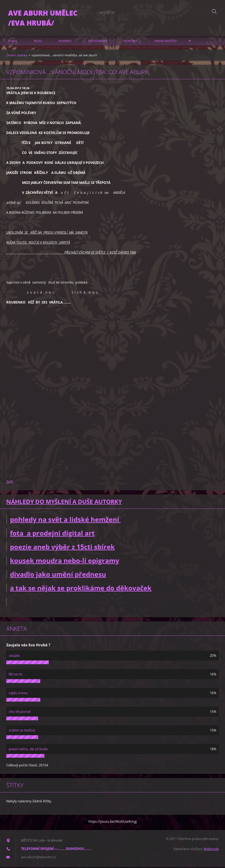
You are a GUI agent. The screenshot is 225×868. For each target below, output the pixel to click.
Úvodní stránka (17, 56)
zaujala (14, 656)
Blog (38, 41)
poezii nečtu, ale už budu (28, 750)
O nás (13, 41)
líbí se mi (16, 675)
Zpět (10, 482)
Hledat (214, 12)
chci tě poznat (20, 712)
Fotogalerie (98, 41)
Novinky (65, 41)
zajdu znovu (18, 693)
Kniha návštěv (166, 41)
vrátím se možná (22, 731)
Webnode (211, 850)
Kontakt (131, 41)
